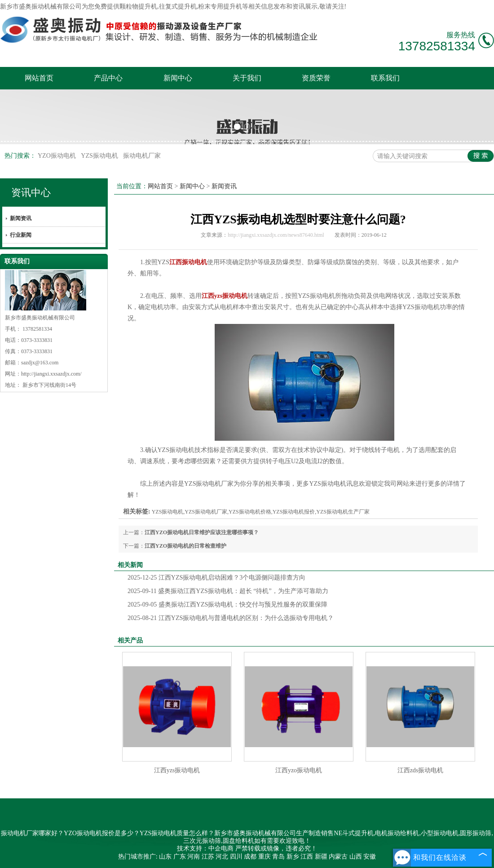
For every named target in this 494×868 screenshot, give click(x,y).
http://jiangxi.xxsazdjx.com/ (51, 374)
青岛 (278, 857)
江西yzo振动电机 (299, 770)
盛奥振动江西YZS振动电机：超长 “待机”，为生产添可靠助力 (228, 591)
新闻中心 (178, 78)
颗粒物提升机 (138, 7)
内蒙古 (338, 857)
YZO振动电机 (57, 156)
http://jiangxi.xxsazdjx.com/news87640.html (276, 235)
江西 (307, 857)
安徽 (370, 857)
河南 (194, 857)
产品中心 (108, 78)
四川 (236, 857)
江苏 (208, 857)
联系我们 (385, 78)
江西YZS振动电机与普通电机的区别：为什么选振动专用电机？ (231, 618)
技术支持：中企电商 (205, 848)
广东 (180, 857)
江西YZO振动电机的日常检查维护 (185, 546)
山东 (165, 857)
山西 (356, 857)
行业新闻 (21, 235)
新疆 (321, 857)
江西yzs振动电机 (177, 770)
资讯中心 (31, 193)
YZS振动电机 (100, 156)
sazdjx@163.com (40, 363)
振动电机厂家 (142, 156)
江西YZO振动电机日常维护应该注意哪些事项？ (202, 532)
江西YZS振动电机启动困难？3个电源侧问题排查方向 (216, 578)
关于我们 (247, 78)
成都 (250, 857)
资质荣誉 (316, 78)
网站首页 (39, 78)
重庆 (265, 857)
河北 (222, 857)
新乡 (293, 857)
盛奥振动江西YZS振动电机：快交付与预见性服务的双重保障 (227, 604)
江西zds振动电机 (421, 770)
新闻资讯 (21, 218)
